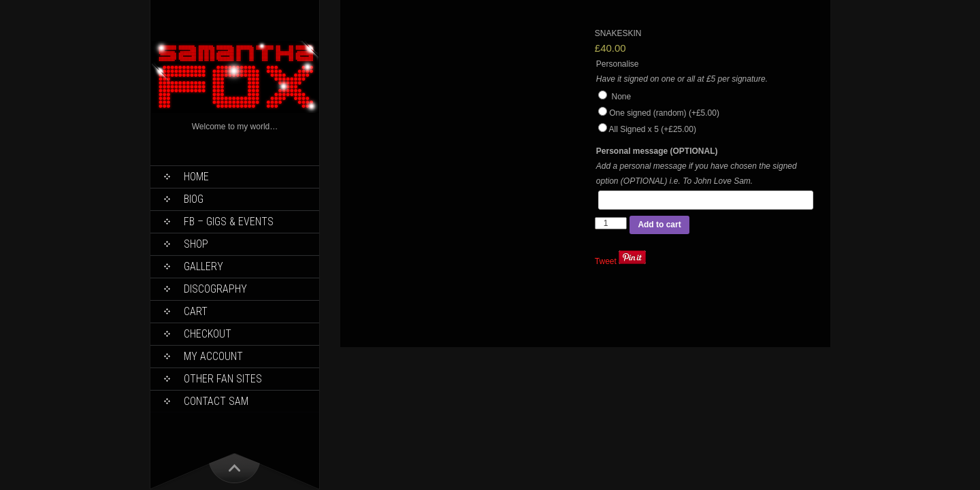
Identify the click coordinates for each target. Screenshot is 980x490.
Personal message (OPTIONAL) (657, 151)
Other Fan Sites (223, 379)
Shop (196, 244)
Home (196, 177)
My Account (213, 356)
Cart (196, 311)
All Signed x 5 (652, 129)
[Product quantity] (611, 223)
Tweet (606, 261)
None (615, 97)
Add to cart (659, 225)
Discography (215, 289)
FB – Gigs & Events (229, 222)
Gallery (203, 266)
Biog (194, 199)
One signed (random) (664, 113)
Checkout (208, 334)
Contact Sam (216, 401)
